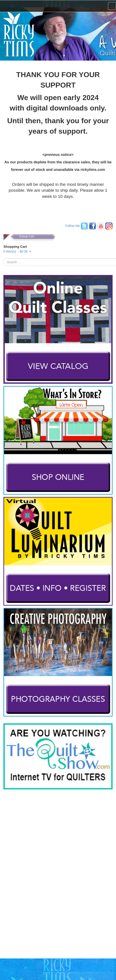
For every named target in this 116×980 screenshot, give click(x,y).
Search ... (4, 258)
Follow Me (73, 226)
